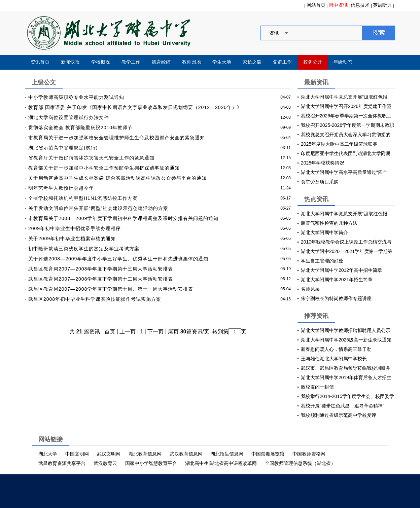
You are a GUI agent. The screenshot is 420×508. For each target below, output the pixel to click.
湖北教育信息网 (145, 454)
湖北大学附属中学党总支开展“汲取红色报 (344, 97)
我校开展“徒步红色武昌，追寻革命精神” (342, 406)
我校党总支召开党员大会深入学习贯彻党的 (346, 135)
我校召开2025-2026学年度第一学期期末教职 (347, 125)
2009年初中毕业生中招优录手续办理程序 (75, 228)
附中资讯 (338, 5)
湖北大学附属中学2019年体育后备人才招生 (346, 377)
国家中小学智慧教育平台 (151, 463)
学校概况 (101, 62)
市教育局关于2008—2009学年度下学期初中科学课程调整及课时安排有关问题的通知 (123, 218)
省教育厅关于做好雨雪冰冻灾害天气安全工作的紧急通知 (91, 158)
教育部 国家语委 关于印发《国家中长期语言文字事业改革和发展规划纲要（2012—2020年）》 (135, 107)
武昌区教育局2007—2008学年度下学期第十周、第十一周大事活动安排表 (111, 289)
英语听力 (382, 5)
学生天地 (222, 62)
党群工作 (282, 62)
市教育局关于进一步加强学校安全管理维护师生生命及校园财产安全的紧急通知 (117, 138)
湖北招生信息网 (227, 454)
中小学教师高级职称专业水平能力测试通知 (76, 97)
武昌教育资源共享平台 (62, 463)
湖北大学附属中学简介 (324, 232)
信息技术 (360, 5)
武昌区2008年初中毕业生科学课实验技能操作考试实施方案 (95, 299)
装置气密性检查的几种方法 (329, 223)
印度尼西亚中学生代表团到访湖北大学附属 (346, 153)
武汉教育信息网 (186, 454)
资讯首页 (40, 62)
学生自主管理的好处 (322, 261)
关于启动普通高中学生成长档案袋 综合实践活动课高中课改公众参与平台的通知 (117, 178)
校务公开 (313, 62)
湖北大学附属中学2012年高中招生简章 (341, 270)
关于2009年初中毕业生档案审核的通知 (72, 239)
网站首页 (316, 5)
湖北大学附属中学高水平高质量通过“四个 (344, 172)
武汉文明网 (109, 454)
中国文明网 (77, 454)
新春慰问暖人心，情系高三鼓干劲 (336, 349)
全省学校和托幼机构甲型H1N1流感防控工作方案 (83, 198)
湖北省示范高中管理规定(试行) (63, 148)
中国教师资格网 (309, 454)
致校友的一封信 (317, 387)
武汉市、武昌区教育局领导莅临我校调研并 (346, 368)
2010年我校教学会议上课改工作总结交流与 (346, 242)
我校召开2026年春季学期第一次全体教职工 (346, 116)
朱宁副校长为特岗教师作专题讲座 (336, 298)
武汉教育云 (105, 463)
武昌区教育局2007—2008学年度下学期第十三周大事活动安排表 (101, 269)
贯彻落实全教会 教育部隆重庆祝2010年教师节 (80, 128)
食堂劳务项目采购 (320, 182)
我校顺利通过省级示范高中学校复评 (339, 415)
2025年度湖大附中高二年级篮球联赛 (339, 144)
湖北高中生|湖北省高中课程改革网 (221, 463)
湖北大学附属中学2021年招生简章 (337, 280)
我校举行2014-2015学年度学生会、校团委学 (347, 396)
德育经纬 (161, 62)
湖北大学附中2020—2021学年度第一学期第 (347, 251)
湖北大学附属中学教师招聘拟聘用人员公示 (346, 330)
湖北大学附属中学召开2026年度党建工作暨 (346, 106)
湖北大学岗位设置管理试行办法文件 (69, 117)
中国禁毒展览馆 (268, 454)
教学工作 (131, 62)
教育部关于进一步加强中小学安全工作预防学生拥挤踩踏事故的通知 (104, 168)
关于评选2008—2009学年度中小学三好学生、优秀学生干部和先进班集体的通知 (118, 259)
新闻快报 (70, 62)
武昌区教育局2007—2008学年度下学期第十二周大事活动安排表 (101, 279)
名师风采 (310, 289)
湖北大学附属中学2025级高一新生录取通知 (346, 340)
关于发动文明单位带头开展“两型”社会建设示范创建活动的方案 (98, 208)
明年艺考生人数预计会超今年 (61, 188)
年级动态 (343, 62)
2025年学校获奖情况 (323, 163)
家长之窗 (252, 62)
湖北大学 (48, 454)
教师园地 (191, 62)
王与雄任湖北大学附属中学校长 (334, 359)
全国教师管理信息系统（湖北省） (300, 463)
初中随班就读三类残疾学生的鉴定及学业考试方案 (84, 249)
